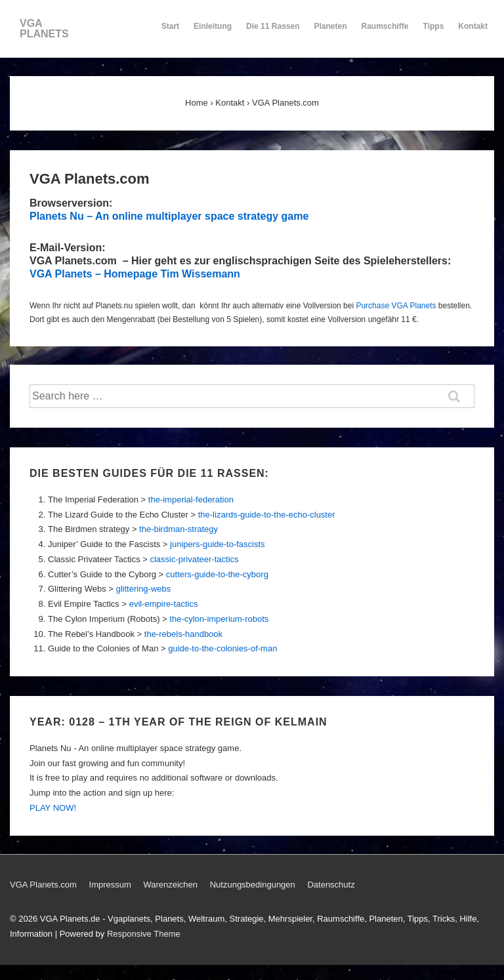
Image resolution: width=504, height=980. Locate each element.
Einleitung (213, 32)
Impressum (110, 885)
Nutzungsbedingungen (253, 885)
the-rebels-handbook (183, 634)
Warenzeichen (170, 885)
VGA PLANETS (44, 29)
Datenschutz (331, 885)
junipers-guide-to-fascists (218, 544)
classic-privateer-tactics (194, 559)
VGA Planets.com (43, 885)
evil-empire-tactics (164, 604)
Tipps (434, 32)
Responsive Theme (144, 934)
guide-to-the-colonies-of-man (222, 648)
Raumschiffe (385, 32)
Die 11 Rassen (273, 32)
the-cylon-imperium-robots (219, 619)
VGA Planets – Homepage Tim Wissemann (135, 274)
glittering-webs (143, 589)
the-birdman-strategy (178, 529)
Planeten (331, 32)
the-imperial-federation (191, 500)
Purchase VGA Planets (396, 306)
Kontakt (473, 32)
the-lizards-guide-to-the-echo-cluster (267, 515)
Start (170, 26)
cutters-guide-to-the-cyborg (217, 574)
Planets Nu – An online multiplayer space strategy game (169, 216)
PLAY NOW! (53, 808)
